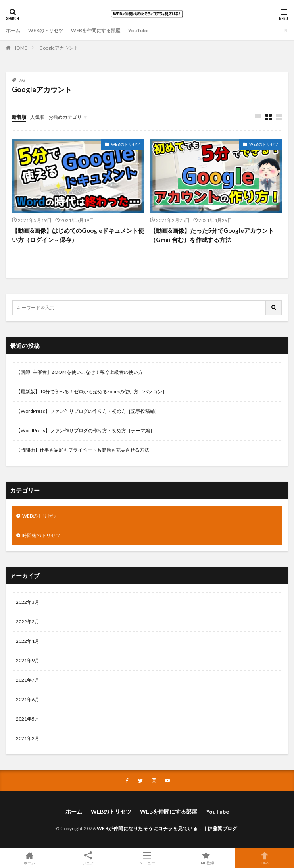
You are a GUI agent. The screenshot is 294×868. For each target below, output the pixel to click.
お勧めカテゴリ (65, 117)
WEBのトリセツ (46, 30)
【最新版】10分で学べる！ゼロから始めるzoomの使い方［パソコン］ (91, 391)
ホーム (13, 30)
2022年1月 (28, 641)
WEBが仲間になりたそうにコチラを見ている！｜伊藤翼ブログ (167, 828)
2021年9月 (28, 660)
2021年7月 (28, 680)
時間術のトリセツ (41, 535)
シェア (88, 858)
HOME (20, 48)
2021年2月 (28, 738)
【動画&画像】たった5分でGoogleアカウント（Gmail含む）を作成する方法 (212, 235)
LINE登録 (206, 858)
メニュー (147, 858)
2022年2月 (28, 622)
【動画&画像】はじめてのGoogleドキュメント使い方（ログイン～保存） (78, 235)
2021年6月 (28, 699)
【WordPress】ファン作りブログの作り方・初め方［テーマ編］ (85, 430)
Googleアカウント (59, 48)
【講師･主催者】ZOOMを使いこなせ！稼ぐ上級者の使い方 (79, 372)
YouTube (138, 30)
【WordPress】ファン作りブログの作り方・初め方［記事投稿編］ (88, 411)
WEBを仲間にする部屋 (96, 30)
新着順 (19, 117)
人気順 (37, 117)
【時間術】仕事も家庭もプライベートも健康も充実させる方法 (83, 450)
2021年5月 (28, 719)
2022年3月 (28, 602)
